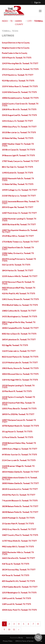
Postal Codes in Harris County (15, 53)
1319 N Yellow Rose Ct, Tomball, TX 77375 (20, 86)
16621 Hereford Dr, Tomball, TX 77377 (18, 558)
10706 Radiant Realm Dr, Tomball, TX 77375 (20, 426)
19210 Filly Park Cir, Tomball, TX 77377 (19, 495)
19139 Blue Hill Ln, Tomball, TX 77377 (18, 236)
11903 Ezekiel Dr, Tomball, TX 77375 (17, 173)
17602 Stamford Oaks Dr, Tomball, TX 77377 (18, 248)
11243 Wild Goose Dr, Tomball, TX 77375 (19, 92)
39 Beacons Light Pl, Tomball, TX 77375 (18, 155)
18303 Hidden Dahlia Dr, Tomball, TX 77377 (20, 483)
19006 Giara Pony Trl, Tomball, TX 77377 (19, 127)
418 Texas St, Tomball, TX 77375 (16, 564)
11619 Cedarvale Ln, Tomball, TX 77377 (19, 351)
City (30, 21)
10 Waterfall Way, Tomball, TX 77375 (18, 138)
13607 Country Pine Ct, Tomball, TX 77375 (20, 535)
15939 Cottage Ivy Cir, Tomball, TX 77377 (19, 190)
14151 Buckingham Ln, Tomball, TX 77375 (19, 316)
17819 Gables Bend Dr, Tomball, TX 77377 (20, 587)
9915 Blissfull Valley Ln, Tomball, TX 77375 (20, 305)
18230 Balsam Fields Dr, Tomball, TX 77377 (20, 512)
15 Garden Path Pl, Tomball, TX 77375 (18, 524)
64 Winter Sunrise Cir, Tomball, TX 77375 (19, 455)
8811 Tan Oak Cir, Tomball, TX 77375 (17, 167)
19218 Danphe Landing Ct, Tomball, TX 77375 (18, 386)
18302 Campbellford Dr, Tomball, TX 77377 (20, 328)
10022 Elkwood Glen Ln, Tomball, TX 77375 (20, 374)
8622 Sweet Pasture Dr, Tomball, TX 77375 (20, 357)
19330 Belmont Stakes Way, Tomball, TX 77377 (19, 444)
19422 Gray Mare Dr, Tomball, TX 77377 (19, 529)
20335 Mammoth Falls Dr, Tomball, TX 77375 (18, 179)
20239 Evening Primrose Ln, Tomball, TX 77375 (19, 260)
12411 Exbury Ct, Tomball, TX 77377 (17, 121)
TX (11, 21)
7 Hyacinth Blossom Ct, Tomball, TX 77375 (20, 501)
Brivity (21, 638)
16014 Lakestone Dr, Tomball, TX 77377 (19, 339)
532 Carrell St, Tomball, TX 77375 (16, 265)
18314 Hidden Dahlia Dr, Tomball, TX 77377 (20, 472)
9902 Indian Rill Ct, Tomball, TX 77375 (18, 547)
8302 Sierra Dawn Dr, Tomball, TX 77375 (19, 334)
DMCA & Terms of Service (24, 641)
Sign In (36, 3)
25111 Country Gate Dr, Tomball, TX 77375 (20, 69)
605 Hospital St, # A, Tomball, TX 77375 (18, 581)
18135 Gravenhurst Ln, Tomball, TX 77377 (20, 489)
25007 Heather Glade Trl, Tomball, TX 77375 (18, 145)
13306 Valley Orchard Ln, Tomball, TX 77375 (18, 254)
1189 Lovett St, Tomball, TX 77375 (16, 598)
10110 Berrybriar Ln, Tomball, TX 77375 (19, 132)
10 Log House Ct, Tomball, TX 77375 (17, 432)
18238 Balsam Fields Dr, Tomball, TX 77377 (20, 506)
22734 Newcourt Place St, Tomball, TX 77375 (18, 283)
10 (9, 629)
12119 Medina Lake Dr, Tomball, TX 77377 (20, 363)
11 (14, 629)
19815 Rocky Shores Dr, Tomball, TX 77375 (20, 368)
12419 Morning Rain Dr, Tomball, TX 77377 (20, 63)
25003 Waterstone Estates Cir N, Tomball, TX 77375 (20, 479)
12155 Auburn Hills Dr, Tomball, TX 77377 (20, 276)
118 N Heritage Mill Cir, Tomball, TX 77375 (20, 380)
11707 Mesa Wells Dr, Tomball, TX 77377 (19, 541)
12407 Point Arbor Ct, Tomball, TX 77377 (19, 213)
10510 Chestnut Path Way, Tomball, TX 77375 (18, 404)
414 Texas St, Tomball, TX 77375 (16, 575)
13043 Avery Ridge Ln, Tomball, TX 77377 (19, 449)
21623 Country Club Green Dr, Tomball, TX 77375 (20, 105)
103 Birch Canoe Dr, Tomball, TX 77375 (18, 150)
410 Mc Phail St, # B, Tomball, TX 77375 (18, 293)
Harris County (19, 23)
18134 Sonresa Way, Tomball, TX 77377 (19, 570)
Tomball (39, 21)
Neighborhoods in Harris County (16, 48)
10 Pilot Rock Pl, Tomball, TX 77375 (17, 391)
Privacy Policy (8, 641)
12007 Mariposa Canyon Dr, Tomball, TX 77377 (19, 421)
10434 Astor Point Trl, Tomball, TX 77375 (19, 610)
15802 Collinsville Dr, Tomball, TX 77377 (19, 311)
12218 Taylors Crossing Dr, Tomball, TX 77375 (18, 398)
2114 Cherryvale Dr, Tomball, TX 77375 (19, 460)
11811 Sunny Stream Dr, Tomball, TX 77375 (20, 299)
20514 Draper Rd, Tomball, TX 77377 (18, 207)
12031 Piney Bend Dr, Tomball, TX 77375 (19, 409)
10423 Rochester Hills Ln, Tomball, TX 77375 (18, 553)
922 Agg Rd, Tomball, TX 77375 (15, 345)
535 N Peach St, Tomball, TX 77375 (17, 58)
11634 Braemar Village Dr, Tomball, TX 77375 (18, 467)
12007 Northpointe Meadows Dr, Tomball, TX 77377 (20, 231)
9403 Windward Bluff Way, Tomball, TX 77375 (19, 289)
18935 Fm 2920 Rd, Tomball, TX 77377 (18, 414)
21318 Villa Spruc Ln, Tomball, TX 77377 (19, 196)
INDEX (5, 21)
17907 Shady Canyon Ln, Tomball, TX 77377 (20, 161)
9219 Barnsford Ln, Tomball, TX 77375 (18, 81)
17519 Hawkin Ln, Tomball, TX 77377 (18, 75)
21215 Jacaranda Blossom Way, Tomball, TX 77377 (20, 202)
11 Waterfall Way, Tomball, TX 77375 (18, 184)
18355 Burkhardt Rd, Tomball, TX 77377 (19, 224)
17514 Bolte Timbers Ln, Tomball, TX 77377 (20, 242)
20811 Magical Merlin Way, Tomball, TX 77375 (19, 323)
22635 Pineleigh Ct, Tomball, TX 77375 (18, 518)
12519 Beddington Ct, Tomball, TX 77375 (19, 593)
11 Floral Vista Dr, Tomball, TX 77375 (18, 437)
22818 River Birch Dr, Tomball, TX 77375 (19, 109)
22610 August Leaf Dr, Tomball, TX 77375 (19, 115)
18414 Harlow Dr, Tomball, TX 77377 (18, 270)
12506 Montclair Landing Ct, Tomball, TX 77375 (19, 220)
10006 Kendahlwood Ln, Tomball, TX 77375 (20, 98)
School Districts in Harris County (16, 43)
